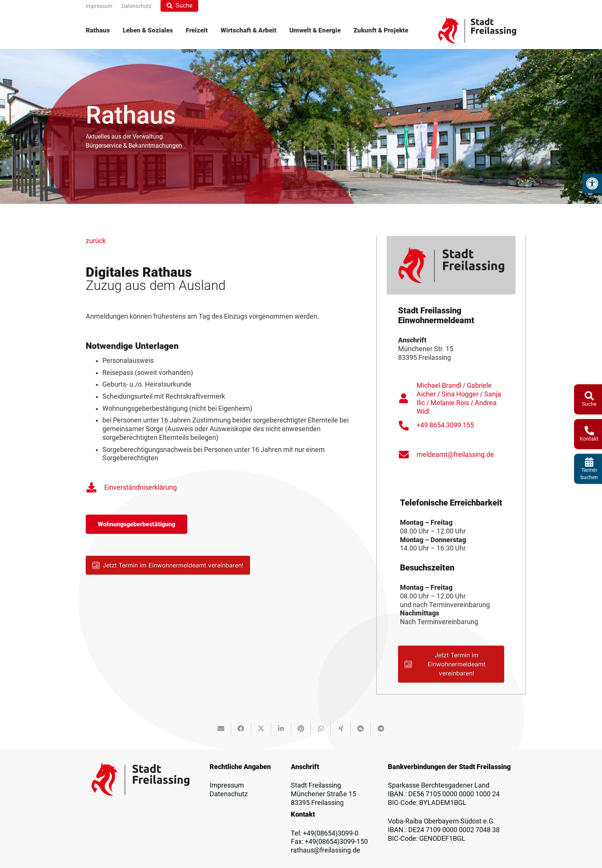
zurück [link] (96, 241)
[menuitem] (101, 30)
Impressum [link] (227, 785)
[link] (592, 183)
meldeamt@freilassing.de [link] (455, 455)
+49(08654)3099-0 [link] (331, 833)
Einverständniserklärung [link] (140, 487)
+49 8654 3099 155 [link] (445, 425)
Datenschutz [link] (229, 794)
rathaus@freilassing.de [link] (326, 850)
